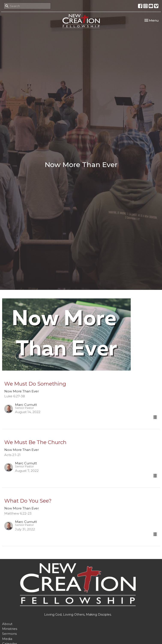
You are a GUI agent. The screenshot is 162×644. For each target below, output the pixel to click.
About (7, 624)
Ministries (10, 629)
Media (7, 639)
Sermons (9, 634)
